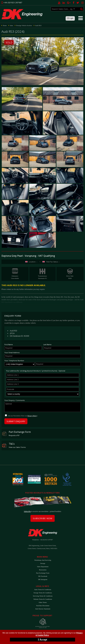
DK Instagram (43, 579)
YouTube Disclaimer (43, 606)
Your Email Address (12, 352)
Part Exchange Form (16, 433)
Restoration (43, 570)
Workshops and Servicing (43, 560)
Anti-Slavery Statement (43, 609)
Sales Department (43, 567)
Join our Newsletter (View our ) (23, 416)
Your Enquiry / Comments (15, 400)
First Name (9, 344)
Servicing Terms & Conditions (43, 596)
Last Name (47, 344)
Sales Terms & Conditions (43, 589)
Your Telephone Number (14, 361)
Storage (43, 563)
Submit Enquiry (16, 421)
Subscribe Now (43, 518)
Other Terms (43, 602)
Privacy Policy (32, 416)
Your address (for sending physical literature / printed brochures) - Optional (36, 371)
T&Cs (14, 445)
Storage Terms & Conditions (43, 593)
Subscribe (27, 511)
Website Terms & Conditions (43, 599)
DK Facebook (43, 576)
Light (70, 18)
